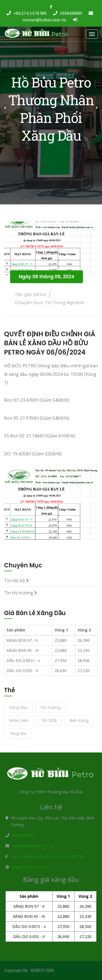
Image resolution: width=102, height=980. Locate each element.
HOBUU (38, 970)
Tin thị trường (21, 593)
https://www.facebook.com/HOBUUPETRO (48, 856)
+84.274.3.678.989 (27, 13)
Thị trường (51, 707)
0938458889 (68, 13)
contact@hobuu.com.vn (33, 846)
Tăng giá (18, 734)
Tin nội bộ (16, 580)
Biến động (79, 721)
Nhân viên (19, 721)
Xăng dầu (18, 707)
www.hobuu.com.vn (29, 867)
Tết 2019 (49, 721)
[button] (5, 108)
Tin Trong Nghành (65, 303)
